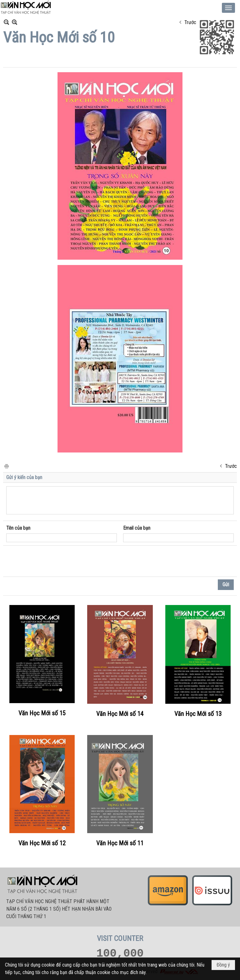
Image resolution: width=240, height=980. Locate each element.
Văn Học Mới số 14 (120, 714)
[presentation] (54, 561)
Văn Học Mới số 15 (42, 713)
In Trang (6, 466)
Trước (190, 22)
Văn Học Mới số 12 (42, 843)
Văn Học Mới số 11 (120, 843)
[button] (228, 8)
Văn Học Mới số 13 (198, 714)
